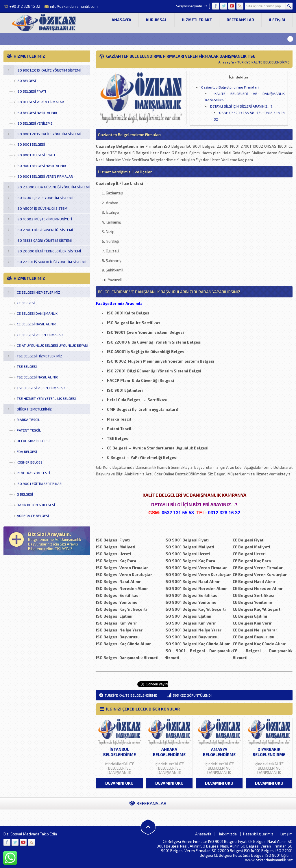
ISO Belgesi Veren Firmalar (263, 846)
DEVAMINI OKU (119, 783)
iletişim (277, 20)
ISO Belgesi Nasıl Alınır (219, 846)
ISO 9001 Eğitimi (279, 855)
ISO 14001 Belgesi (259, 851)
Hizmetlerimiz (197, 20)
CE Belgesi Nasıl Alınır (267, 841)
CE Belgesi (223, 855)
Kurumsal (157, 20)
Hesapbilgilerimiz (258, 834)
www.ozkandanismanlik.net (269, 860)
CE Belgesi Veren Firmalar (185, 841)
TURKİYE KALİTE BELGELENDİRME (263, 62)
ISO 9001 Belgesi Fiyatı (228, 841)
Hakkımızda (227, 834)
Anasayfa (121, 20)
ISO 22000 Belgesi (227, 851)
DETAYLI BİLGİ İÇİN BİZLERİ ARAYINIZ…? (241, 106)
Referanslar (240, 20)
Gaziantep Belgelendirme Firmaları (230, 87)
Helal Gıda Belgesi (249, 855)
